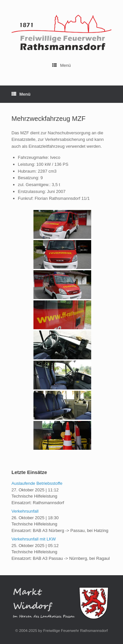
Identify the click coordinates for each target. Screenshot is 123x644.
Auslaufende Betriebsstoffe (37, 483)
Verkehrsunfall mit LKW (34, 539)
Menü (61, 65)
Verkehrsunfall (25, 511)
